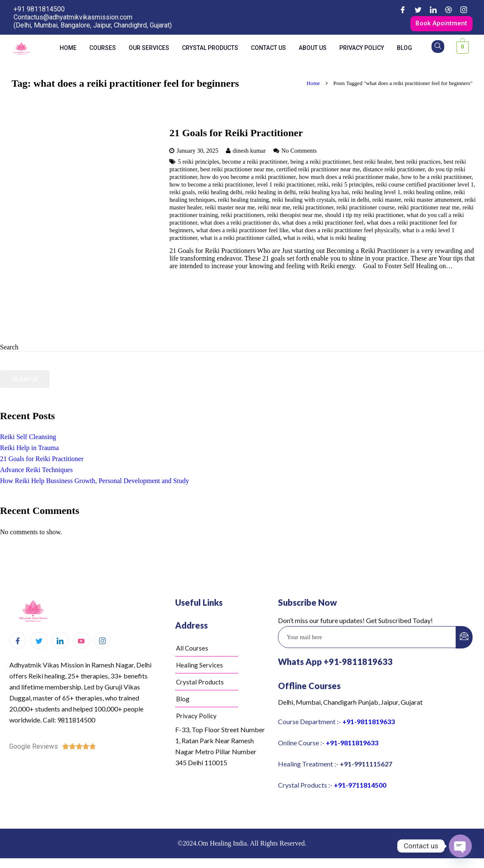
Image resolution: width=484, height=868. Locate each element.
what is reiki (298, 239)
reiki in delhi (354, 201)
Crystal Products (210, 49)
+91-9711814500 (360, 786)
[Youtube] (81, 642)
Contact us (268, 49)
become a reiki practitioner (255, 163)
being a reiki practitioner (320, 163)
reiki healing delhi (220, 194)
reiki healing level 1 (376, 194)
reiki (323, 186)
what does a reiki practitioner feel (323, 224)
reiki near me (274, 209)
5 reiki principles (198, 163)
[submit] (464, 639)
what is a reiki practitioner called (240, 239)
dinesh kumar (249, 152)
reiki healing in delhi (271, 194)
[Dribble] (448, 10)
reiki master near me (230, 209)
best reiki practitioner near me (237, 171)
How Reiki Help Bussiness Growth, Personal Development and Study (95, 482)
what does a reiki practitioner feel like (242, 232)
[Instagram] (464, 10)
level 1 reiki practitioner (285, 186)
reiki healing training (243, 201)
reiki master (387, 201)
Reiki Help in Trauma (29, 449)
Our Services (149, 49)
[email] (367, 638)
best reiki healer (373, 163)
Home (68, 49)
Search (9, 348)
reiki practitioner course (365, 209)
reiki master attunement (433, 201)
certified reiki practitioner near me (318, 171)
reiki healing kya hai (324, 194)
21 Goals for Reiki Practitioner (236, 135)
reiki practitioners (242, 217)
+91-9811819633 (368, 723)
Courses (103, 49)
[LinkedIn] (433, 10)
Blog (404, 49)
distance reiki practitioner (394, 171)
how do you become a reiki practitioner (248, 179)
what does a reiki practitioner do (239, 224)
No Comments (299, 152)
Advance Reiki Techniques (36, 471)
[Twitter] (418, 10)
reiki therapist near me (294, 217)
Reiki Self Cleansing (28, 438)
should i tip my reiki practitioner (364, 217)
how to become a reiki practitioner (211, 186)
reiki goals (182, 194)
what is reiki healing (341, 239)
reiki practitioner (313, 209)
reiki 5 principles (352, 186)
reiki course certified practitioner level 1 (425, 186)
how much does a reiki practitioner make (348, 179)
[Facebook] (403, 10)
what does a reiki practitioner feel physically (345, 232)
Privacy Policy (362, 49)
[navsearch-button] (438, 48)
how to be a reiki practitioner (436, 179)
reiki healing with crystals (304, 201)
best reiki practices (418, 163)
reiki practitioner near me (429, 209)
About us (313, 49)
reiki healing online (427, 194)
